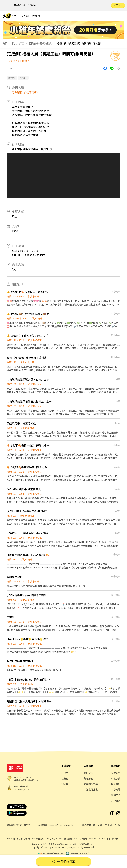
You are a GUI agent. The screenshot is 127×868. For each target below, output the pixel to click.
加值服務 (89, 778)
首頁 (5, 43)
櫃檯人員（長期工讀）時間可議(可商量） (80, 43)
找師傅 (27, 839)
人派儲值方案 (91, 789)
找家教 (65, 784)
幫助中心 (116, 795)
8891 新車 (93, 839)
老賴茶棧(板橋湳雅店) (40, 43)
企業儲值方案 (91, 784)
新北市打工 (18, 43)
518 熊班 (11, 839)
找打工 (65, 773)
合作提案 (116, 800)
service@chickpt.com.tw (61, 825)
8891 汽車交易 (80, 839)
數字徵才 (116, 839)
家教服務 (116, 778)
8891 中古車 (105, 839)
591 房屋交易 (38, 839)
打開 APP (118, 5)
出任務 (20, 839)
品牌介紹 (116, 773)
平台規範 (116, 789)
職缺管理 (89, 773)
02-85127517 (23, 825)
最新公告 (116, 784)
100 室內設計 (51, 839)
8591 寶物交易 (66, 839)
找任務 (65, 778)
